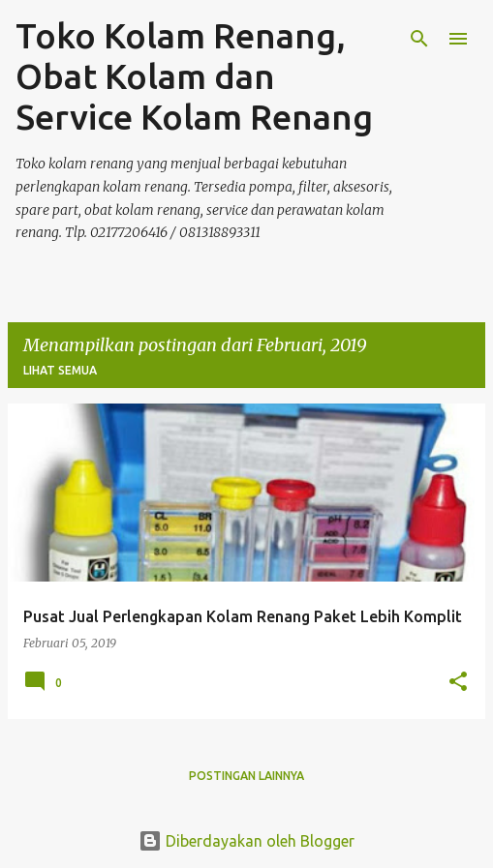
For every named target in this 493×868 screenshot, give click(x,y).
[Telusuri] (419, 39)
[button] (458, 683)
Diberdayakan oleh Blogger (246, 841)
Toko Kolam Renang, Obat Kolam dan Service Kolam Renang (194, 76)
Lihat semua (60, 370)
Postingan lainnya (246, 776)
